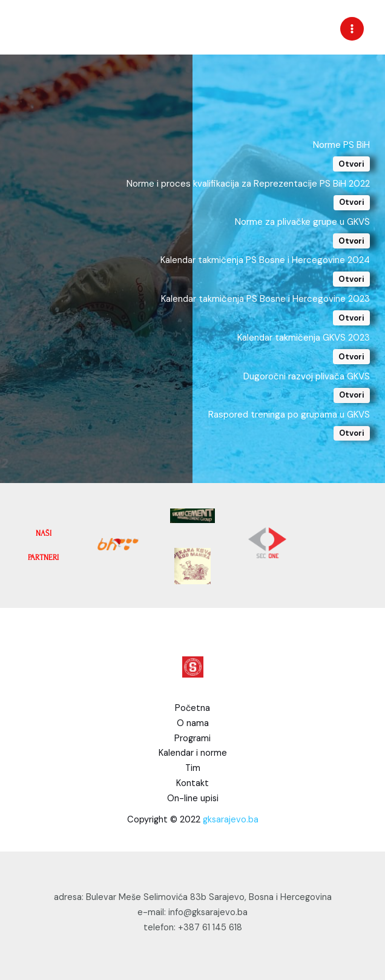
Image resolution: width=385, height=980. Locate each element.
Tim (193, 768)
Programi (192, 738)
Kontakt (192, 783)
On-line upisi (193, 798)
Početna (192, 708)
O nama (193, 723)
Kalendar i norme (193, 753)
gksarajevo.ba (231, 820)
